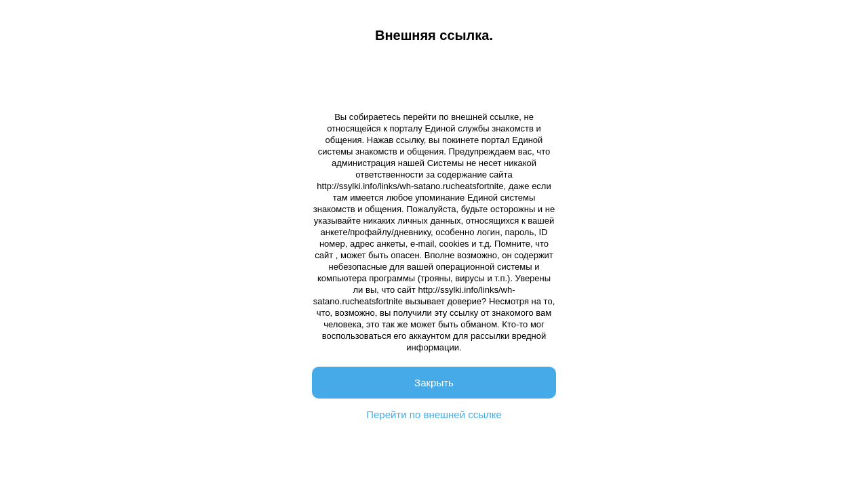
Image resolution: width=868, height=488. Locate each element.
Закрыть (434, 383)
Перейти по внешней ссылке (434, 414)
